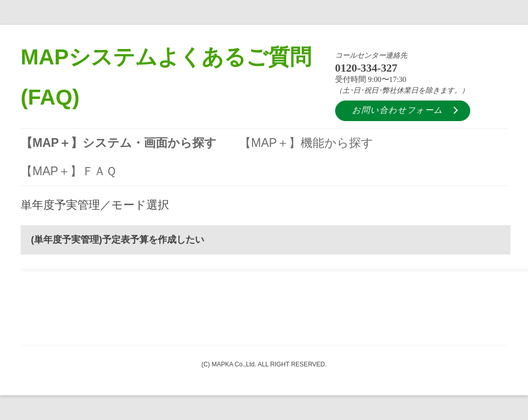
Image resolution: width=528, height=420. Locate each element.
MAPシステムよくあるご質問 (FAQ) (166, 77)
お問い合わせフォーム (398, 110)
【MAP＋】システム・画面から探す (119, 143)
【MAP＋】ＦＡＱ (69, 171)
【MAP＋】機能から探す (306, 143)
